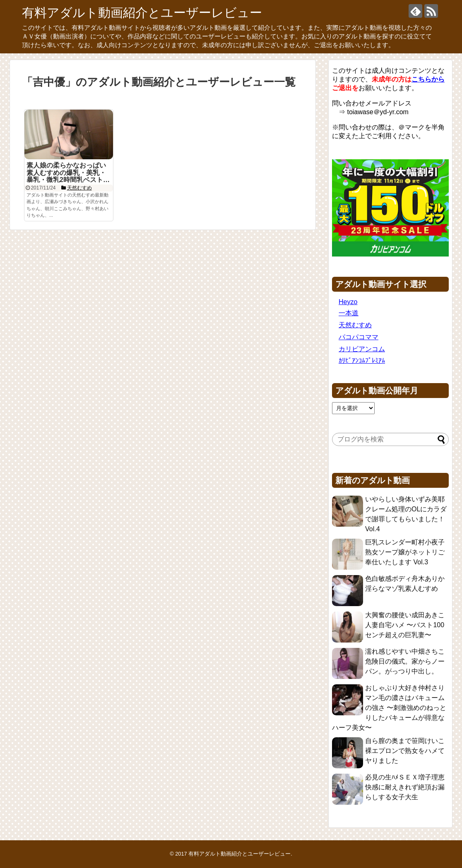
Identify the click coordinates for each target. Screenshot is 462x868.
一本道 (349, 313)
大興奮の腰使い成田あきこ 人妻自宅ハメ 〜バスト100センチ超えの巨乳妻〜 (405, 625)
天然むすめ (355, 325)
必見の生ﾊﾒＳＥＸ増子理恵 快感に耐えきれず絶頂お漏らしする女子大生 (405, 787)
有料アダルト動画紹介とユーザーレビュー (142, 13)
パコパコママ (359, 337)
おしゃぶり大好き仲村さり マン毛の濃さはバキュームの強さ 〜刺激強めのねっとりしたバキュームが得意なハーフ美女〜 (389, 708)
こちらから (428, 79)
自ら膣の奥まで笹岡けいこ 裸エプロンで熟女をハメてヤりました (405, 751)
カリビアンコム (362, 349)
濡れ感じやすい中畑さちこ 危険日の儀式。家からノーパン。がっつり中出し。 (405, 661)
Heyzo (348, 302)
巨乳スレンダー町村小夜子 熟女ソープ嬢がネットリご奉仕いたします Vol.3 (405, 552)
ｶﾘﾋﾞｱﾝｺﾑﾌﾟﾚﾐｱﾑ (362, 361)
